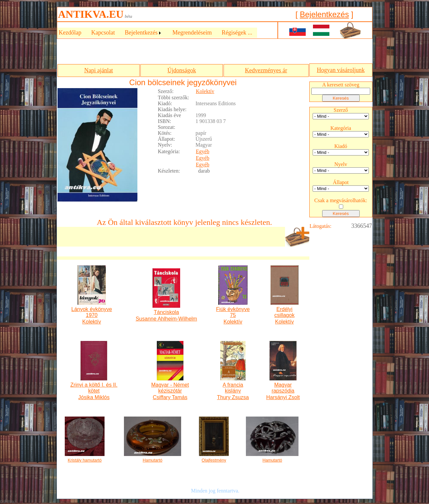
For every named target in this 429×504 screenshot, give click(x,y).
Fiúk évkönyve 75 (233, 312)
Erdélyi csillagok (285, 312)
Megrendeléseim (192, 33)
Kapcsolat (103, 33)
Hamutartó (153, 460)
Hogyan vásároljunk (341, 70)
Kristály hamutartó (85, 460)
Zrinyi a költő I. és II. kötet (94, 388)
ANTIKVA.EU (91, 14)
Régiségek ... (237, 33)
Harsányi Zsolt (283, 397)
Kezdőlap (70, 33)
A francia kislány (233, 388)
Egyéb (203, 151)
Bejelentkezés (324, 14)
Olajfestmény (214, 460)
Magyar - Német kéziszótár (170, 388)
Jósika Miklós (94, 397)
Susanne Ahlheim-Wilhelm (167, 319)
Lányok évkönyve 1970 (92, 312)
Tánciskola (166, 312)
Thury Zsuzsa (233, 397)
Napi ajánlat (98, 70)
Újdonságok (182, 70)
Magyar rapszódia (283, 388)
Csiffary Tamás (170, 397)
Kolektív (205, 91)
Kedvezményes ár (266, 70)
